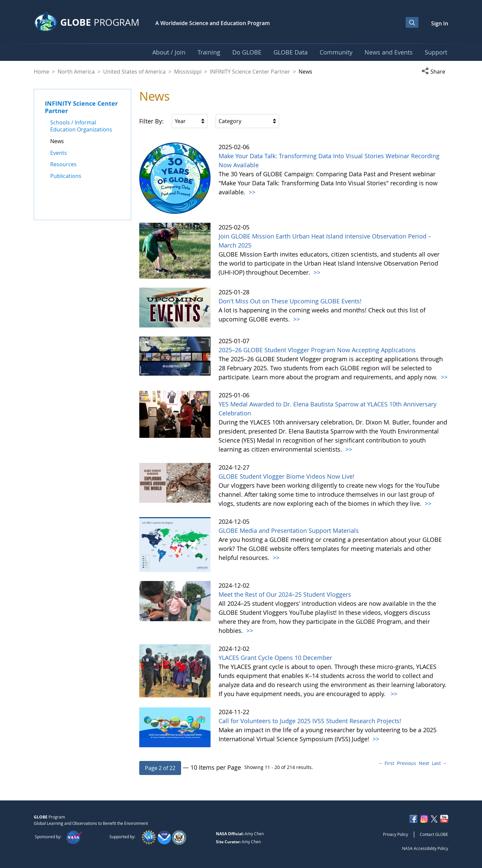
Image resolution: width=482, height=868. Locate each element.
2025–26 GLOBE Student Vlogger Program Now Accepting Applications (317, 350)
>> (251, 192)
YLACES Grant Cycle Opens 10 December (275, 658)
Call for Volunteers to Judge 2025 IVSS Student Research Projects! (310, 721)
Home (42, 72)
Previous (407, 763)
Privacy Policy (395, 834)
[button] (435, 72)
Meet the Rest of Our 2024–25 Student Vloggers (285, 594)
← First (386, 763)
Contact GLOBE (434, 834)
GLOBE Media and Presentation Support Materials (289, 531)
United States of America (134, 72)
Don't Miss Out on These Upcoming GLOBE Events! (290, 301)
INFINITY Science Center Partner (250, 72)
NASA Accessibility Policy (425, 848)
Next (424, 763)
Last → (439, 763)
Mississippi (188, 72)
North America (76, 72)
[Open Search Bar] (412, 22)
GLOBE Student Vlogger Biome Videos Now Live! (287, 476)
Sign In (440, 23)
